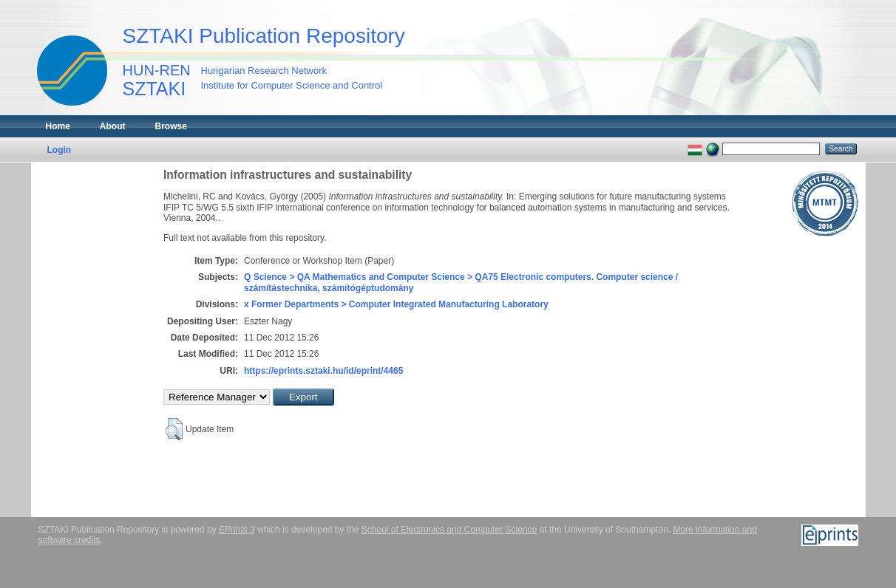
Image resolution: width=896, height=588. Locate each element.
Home (58, 126)
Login (60, 150)
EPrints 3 (237, 530)
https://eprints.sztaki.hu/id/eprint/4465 (323, 371)
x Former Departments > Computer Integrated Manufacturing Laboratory (396, 304)
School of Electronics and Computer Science (449, 530)
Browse (171, 126)
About (113, 126)
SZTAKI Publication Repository (264, 36)
